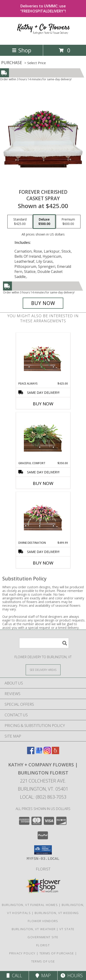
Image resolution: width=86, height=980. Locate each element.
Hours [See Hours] (72, 976)
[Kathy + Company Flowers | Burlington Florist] (43, 38)
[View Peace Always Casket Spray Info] (43, 357)
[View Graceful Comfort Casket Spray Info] (43, 437)
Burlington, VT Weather (34, 929)
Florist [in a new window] (43, 869)
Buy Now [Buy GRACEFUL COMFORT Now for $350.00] (43, 483)
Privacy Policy (22, 953)
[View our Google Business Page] (39, 753)
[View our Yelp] (55, 753)
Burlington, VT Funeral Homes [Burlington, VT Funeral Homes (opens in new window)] (30, 905)
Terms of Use (43, 961)
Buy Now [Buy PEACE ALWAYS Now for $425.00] (43, 404)
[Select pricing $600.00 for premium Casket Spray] (68, 222)
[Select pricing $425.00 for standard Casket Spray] (20, 222)
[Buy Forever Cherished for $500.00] (43, 303)
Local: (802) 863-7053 (43, 797)
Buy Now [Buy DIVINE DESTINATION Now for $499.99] (43, 563)
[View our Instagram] (47, 753)
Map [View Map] (43, 976)
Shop (22, 50)
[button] (43, 850)
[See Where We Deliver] (43, 670)
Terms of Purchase (57, 953)
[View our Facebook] (31, 753)
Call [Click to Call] (14, 976)
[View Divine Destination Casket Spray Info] (43, 516)
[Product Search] (44, 643)
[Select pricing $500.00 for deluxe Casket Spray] (44, 222)
